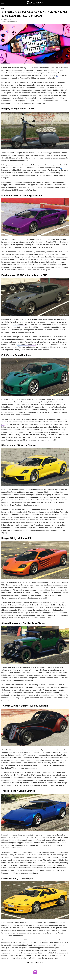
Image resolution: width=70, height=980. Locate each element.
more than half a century (24, 497)
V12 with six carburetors (26, 345)
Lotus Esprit (54, 928)
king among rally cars (58, 845)
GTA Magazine (42, 528)
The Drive (5, 252)
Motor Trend (27, 945)
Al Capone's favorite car (52, 690)
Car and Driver (9, 505)
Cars (3, 8)
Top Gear (33, 190)
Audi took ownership (40, 257)
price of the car (20, 780)
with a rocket (20, 437)
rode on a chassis (32, 410)
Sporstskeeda (27, 687)
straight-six (51, 342)
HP (57, 75)
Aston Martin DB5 (20, 325)
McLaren (45, 593)
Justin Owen (7, 20)
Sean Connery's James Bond (13, 923)
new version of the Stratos (53, 868)
